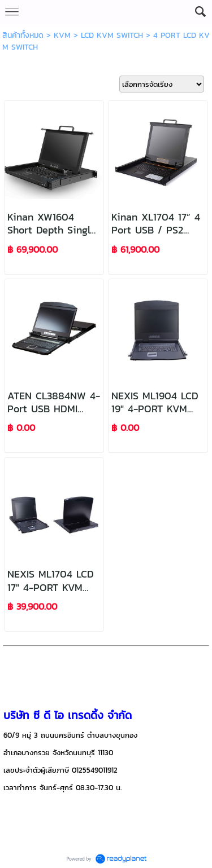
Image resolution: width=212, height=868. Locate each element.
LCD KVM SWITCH (112, 35)
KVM (62, 35)
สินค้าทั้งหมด (23, 35)
